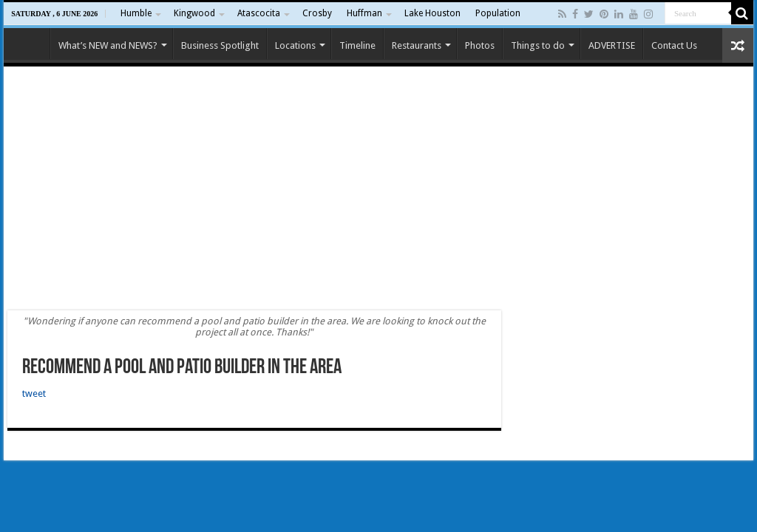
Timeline (357, 45)
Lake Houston (432, 13)
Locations (295, 45)
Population (498, 13)
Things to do (538, 45)
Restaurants (417, 45)
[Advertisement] (378, 188)
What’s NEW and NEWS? (108, 45)
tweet (34, 393)
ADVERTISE (612, 45)
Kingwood (194, 13)
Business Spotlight (220, 45)
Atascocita (259, 13)
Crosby (317, 13)
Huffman (364, 13)
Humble (136, 13)
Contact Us (674, 45)
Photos (480, 45)
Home (30, 44)
